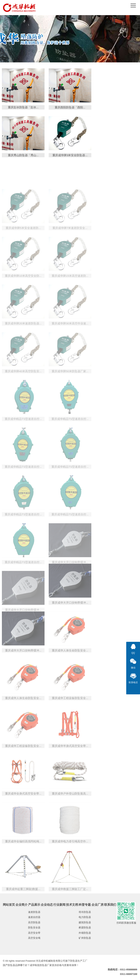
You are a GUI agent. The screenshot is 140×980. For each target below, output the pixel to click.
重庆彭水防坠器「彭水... (23, 110)
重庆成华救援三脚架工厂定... (70, 910)
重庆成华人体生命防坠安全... (70, 671)
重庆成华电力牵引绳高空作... (70, 862)
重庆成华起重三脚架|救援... (23, 910)
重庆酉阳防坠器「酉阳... (70, 110)
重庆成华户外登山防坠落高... (70, 814)
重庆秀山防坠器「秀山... (23, 158)
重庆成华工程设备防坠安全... (70, 719)
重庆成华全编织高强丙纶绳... (23, 862)
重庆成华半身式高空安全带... (70, 766)
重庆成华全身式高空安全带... (23, 814)
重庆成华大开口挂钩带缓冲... (70, 623)
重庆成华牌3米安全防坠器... (70, 158)
